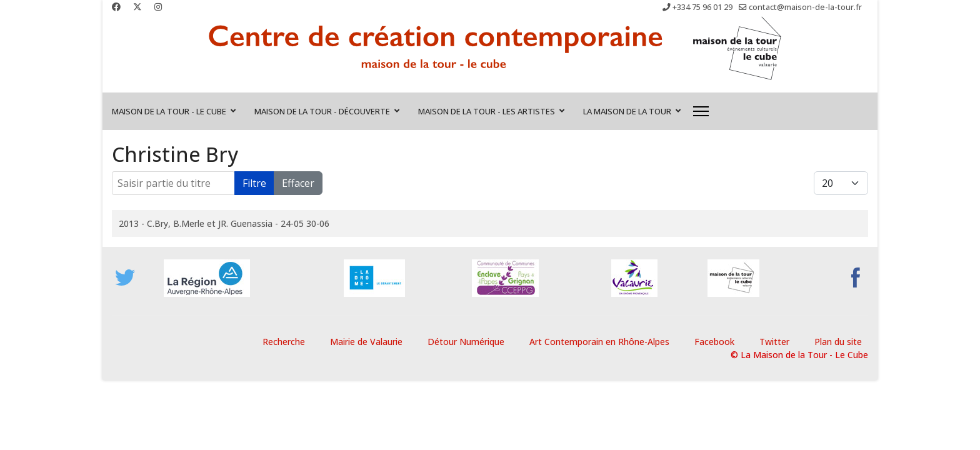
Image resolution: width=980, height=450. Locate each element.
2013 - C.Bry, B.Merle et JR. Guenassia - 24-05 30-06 (224, 223)
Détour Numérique (466, 342)
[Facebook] (116, 7)
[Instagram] (158, 7)
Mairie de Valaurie (366, 342)
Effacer (298, 183)
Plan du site (838, 342)
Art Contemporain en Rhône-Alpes (599, 342)
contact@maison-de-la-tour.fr (805, 7)
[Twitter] (137, 7)
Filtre (254, 183)
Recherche (284, 342)
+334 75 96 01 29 (702, 7)
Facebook (714, 342)
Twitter (774, 342)
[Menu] (701, 111)
